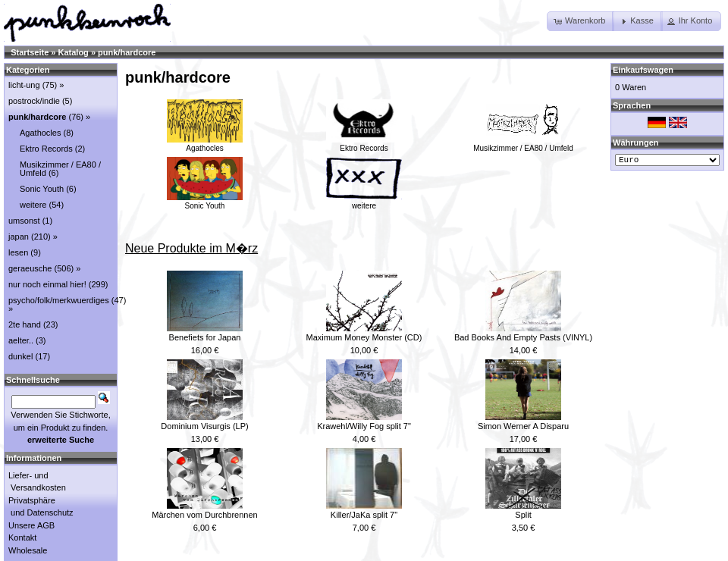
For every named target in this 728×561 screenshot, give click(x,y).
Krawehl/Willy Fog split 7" (364, 426)
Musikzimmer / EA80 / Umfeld (523, 144)
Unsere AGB (31, 525)
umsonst (24, 221)
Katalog (74, 52)
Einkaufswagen (643, 70)
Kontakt (22, 537)
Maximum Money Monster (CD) (364, 337)
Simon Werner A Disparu (523, 426)
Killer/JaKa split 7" (364, 515)
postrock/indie (34, 101)
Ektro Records (364, 144)
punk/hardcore (127, 52)
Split (523, 515)
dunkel (20, 356)
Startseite (30, 52)
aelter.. (21, 340)
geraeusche (30, 268)
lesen (18, 252)
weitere (364, 202)
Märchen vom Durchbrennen (204, 515)
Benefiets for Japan (205, 337)
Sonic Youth (205, 202)
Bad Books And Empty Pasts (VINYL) (523, 337)
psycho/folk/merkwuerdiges (59, 300)
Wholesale (28, 550)
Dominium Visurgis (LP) (204, 426)
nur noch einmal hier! (47, 284)
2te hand (25, 324)
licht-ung (24, 85)
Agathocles (205, 144)
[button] (581, 21)
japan (19, 237)
